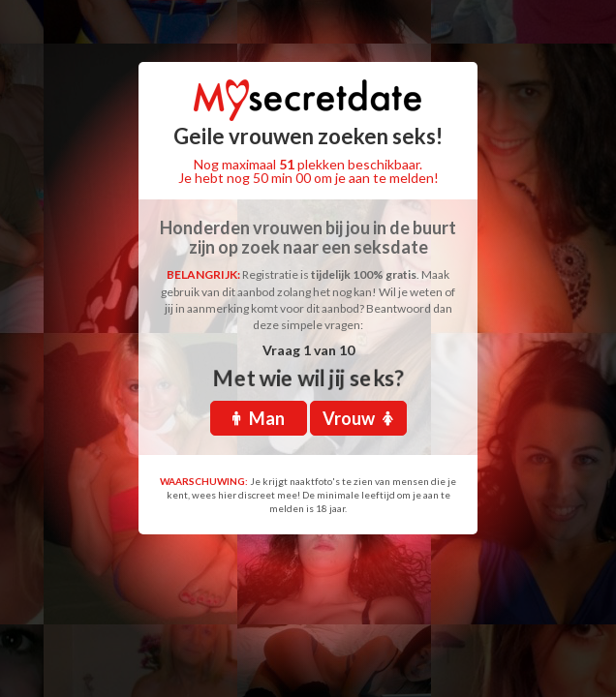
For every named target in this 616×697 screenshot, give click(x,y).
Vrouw (358, 418)
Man (259, 418)
